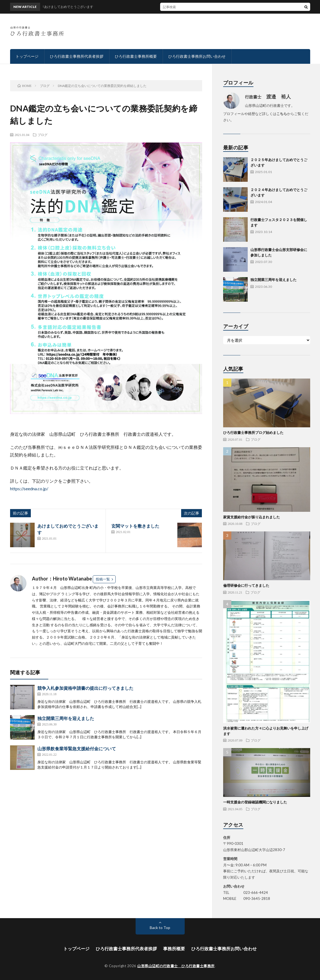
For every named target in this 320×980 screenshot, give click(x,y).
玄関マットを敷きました (135, 526)
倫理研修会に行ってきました (246, 585)
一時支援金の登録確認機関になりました (255, 802)
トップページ (27, 56)
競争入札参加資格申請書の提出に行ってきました (85, 688)
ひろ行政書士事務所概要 (136, 56)
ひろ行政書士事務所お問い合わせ (197, 56)
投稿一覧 (103, 579)
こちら (282, 114)
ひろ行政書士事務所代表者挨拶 (77, 56)
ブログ (43, 135)
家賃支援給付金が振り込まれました (252, 517)
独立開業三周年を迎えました (66, 718)
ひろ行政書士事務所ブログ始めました (253, 432)
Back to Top (160, 928)
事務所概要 (174, 949)
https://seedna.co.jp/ (29, 489)
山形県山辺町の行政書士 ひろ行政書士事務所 (176, 966)
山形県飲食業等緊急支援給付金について (77, 748)
